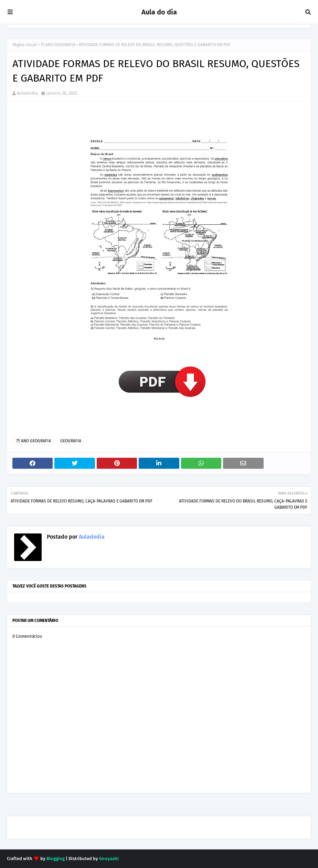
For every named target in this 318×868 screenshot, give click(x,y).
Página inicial (25, 45)
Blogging (56, 859)
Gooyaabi (109, 859)
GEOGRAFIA (71, 441)
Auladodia (27, 93)
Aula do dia (159, 12)
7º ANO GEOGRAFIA (58, 45)
